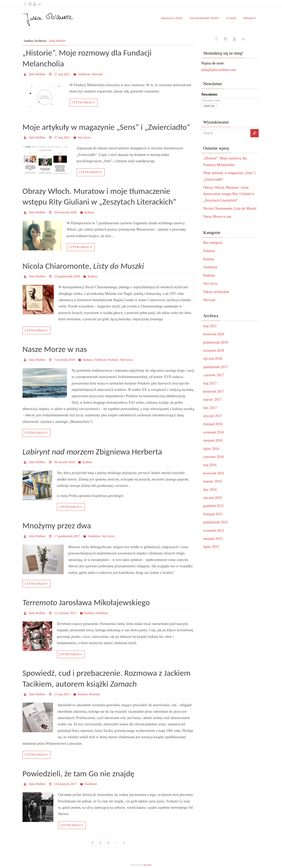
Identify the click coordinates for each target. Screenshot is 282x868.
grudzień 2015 (214, 506)
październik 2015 (216, 522)
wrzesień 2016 (214, 432)
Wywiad (97, 74)
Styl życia (84, 137)
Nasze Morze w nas (55, 349)
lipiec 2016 (211, 449)
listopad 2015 (213, 514)
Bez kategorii (213, 243)
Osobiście (84, 74)
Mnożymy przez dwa (57, 525)
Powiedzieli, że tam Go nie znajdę (79, 773)
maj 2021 (210, 326)
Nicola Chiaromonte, (83, 266)
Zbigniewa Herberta (92, 452)
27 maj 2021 (62, 74)
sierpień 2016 (213, 440)
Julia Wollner (58, 41)
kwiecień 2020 (214, 334)
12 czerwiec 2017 (65, 613)
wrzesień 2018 (214, 351)
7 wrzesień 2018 (65, 360)
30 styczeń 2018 (64, 462)
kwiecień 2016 (214, 473)
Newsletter (209, 94)
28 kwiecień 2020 (65, 212)
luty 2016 (210, 490)
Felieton (209, 251)
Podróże (113, 360)
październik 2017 (216, 367)
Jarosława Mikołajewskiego (86, 602)
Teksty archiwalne (216, 292)
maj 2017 (210, 383)
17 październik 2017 (67, 536)
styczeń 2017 (213, 416)
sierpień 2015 (213, 539)
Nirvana (147, 865)
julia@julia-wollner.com (219, 70)
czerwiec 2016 (214, 457)
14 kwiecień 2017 (65, 784)
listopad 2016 (213, 424)
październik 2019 (216, 342)
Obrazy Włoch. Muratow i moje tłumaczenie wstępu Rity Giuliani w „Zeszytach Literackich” (229, 194)
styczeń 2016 (213, 498)
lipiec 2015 (211, 547)
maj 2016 (210, 465)
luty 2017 (210, 408)
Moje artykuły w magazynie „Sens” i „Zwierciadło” (106, 127)
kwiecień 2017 (214, 391)
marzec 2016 (212, 481)
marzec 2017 (212, 400)
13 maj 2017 (62, 694)
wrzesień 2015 (214, 531)
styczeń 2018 (213, 359)
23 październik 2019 (67, 276)
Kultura (89, 212)
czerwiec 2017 (214, 375)
